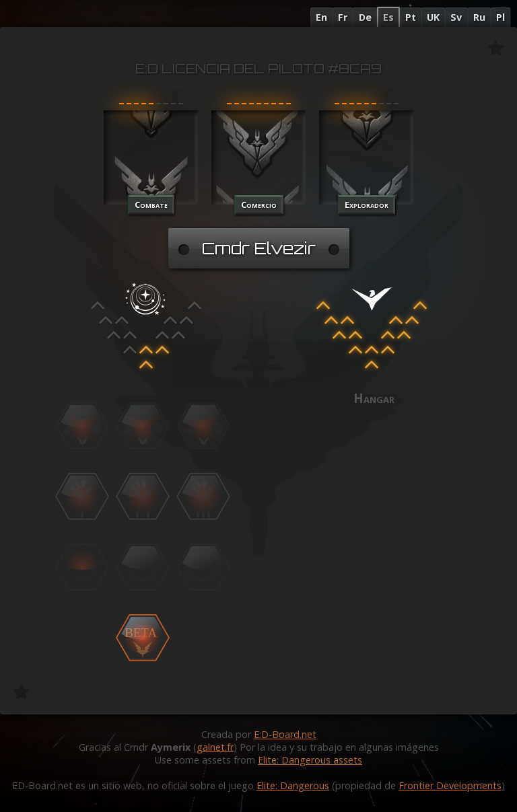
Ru (479, 17)
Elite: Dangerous (293, 785)
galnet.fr (215, 747)
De (365, 17)
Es (388, 17)
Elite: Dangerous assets (310, 760)
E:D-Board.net (285, 734)
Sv (456, 17)
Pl (501, 17)
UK (433, 17)
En (321, 17)
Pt (411, 17)
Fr (343, 17)
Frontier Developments (450, 785)
